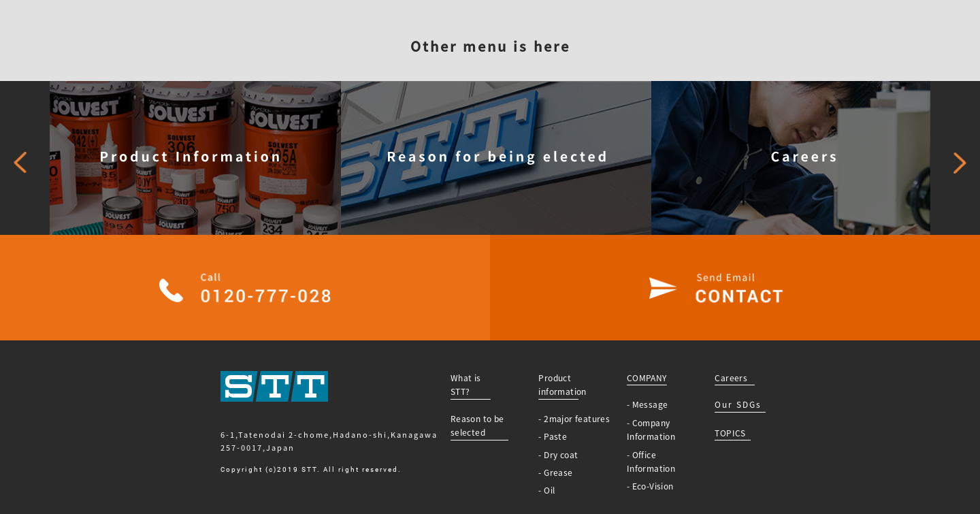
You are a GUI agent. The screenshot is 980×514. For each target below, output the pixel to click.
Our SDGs (738, 404)
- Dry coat (558, 455)
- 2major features (574, 419)
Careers (731, 378)
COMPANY (647, 378)
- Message (648, 404)
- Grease (555, 472)
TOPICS (730, 433)
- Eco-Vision (650, 486)
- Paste (553, 436)
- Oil (546, 490)
